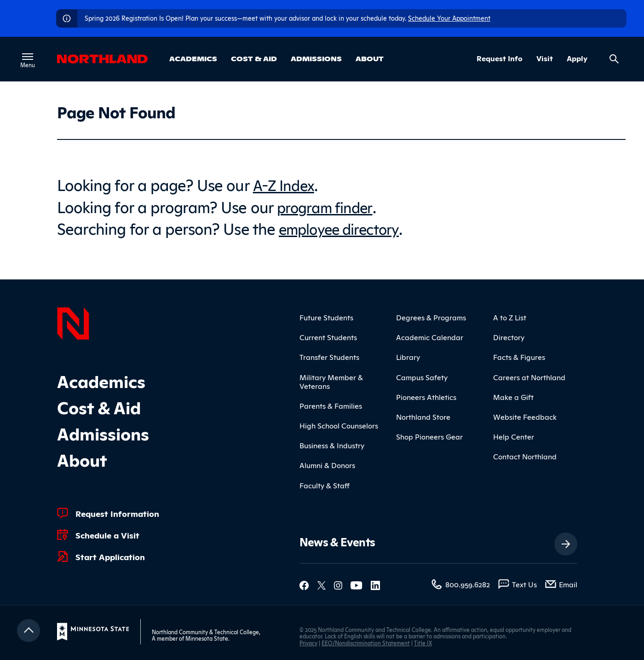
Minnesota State (207, 638)
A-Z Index (286, 184)
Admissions (316, 58)
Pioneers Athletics (426, 396)
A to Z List (510, 317)
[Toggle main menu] (29, 57)
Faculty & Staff (325, 485)
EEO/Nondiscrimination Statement (366, 642)
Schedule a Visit (107, 535)
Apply (577, 58)
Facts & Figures (519, 357)
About (370, 58)
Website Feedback (525, 417)
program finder (328, 206)
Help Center (514, 436)
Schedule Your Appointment (449, 18)
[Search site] (614, 59)
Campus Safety (422, 376)
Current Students (328, 337)
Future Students (326, 317)
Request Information (117, 513)
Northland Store (423, 417)
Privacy (308, 642)
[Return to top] (29, 631)
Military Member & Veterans (331, 381)
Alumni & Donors (327, 465)
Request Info (500, 58)
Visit (545, 58)
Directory (509, 337)
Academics (193, 58)
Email (568, 584)
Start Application (110, 556)
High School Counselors (339, 425)
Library (408, 357)
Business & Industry (332, 445)
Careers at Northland (529, 376)
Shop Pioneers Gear (429, 436)
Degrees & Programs (431, 317)
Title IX (423, 642)
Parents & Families (331, 405)
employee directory (344, 228)
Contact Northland (525, 456)
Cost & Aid (254, 58)
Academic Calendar (430, 337)
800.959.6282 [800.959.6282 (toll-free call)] (468, 584)
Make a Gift (513, 396)
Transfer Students (329, 357)
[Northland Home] (73, 322)
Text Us (524, 584)
